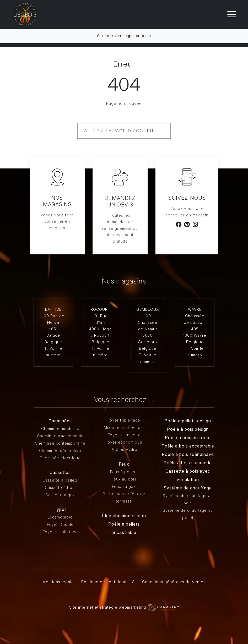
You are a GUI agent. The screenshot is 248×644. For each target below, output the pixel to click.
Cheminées (60, 421)
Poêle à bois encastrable (188, 446)
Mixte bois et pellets (124, 427)
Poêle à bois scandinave (188, 454)
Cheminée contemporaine (60, 443)
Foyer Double (60, 524)
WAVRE (195, 309)
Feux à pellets (124, 472)
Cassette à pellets (60, 480)
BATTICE (53, 309)
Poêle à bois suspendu (188, 463)
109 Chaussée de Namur (148, 322)
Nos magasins (57, 201)
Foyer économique (124, 442)
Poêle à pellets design (188, 421)
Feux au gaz (124, 486)
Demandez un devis (120, 201)
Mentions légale (58, 582)
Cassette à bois (60, 487)
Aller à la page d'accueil (119, 131)
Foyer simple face (60, 532)
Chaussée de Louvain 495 (195, 322)
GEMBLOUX (148, 309)
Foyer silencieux (124, 435)
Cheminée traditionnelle (60, 436)
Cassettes (60, 472)
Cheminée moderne (60, 429)
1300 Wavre (195, 335)
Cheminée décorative (60, 451)
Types (60, 509)
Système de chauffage (188, 488)
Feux (124, 464)
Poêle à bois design (188, 429)
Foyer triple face (124, 420)
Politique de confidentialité (108, 582)
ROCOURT (100, 309)
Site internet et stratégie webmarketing (124, 607)
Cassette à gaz (60, 495)
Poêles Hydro (124, 449)
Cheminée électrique (60, 458)
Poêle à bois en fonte (188, 438)
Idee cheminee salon (124, 516)
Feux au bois (124, 479)
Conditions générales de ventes (174, 582)
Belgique (53, 342)
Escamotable (60, 517)
